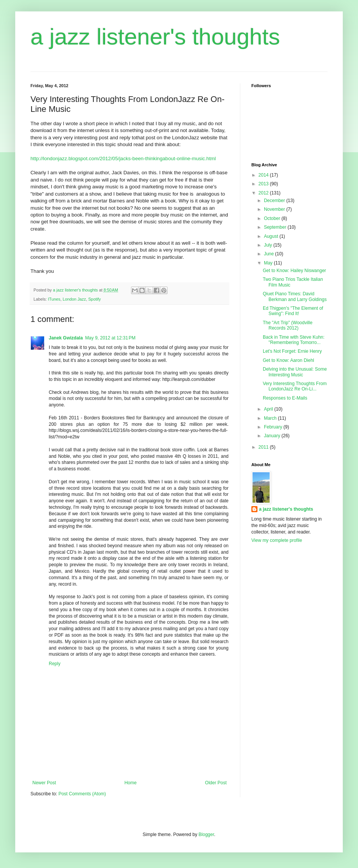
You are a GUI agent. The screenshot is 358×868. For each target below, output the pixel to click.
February (274, 427)
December (275, 201)
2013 (264, 184)
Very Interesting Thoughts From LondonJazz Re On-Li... (295, 386)
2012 (264, 193)
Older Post (216, 783)
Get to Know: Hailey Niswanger (294, 271)
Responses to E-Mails (285, 398)
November (275, 209)
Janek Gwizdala (66, 338)
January (273, 436)
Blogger (206, 835)
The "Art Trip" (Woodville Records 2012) (288, 325)
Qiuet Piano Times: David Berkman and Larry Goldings (295, 296)
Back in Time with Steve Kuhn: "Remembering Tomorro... (294, 340)
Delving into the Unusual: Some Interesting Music (295, 372)
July (269, 245)
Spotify (95, 299)
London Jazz (74, 299)
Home (131, 783)
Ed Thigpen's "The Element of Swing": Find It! (293, 311)
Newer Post (44, 783)
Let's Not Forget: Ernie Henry (292, 351)
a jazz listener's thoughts (155, 37)
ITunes (54, 299)
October (273, 218)
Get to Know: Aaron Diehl (288, 360)
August (272, 236)
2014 (264, 175)
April (269, 409)
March (271, 418)
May (269, 263)
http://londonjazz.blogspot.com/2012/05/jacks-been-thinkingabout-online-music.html (123, 158)
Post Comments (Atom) (82, 794)
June (269, 254)
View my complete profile (277, 540)
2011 (264, 447)
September (276, 227)
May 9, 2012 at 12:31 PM (110, 338)
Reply (55, 664)
